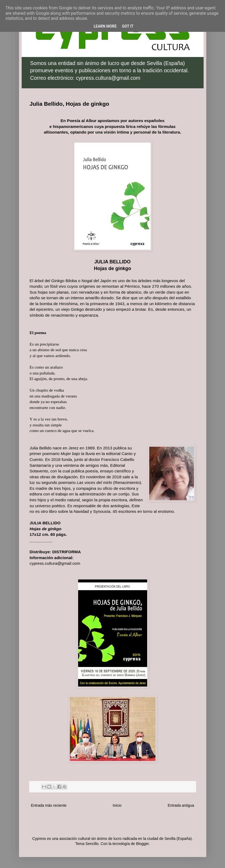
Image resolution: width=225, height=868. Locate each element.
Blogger (142, 844)
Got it (128, 26)
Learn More (105, 26)
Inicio (117, 805)
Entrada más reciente (49, 805)
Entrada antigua (181, 805)
